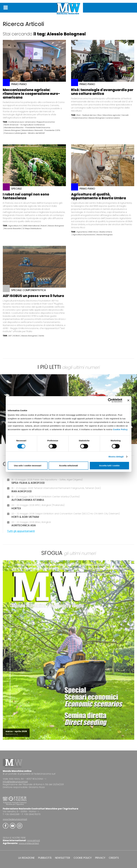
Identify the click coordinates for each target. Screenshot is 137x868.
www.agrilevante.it (29, 843)
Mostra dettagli (116, 457)
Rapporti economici (46, 122)
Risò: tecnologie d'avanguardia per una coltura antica (102, 92)
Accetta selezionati (68, 466)
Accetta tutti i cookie (109, 466)
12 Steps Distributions (32, 229)
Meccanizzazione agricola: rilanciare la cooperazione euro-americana (31, 94)
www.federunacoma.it (15, 819)
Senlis (41, 336)
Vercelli (125, 115)
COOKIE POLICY (83, 858)
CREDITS (114, 858)
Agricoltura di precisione (84, 235)
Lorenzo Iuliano (113, 118)
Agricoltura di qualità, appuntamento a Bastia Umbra (99, 196)
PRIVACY (100, 858)
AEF (10, 336)
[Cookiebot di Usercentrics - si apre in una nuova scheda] (110, 400)
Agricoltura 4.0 (15, 226)
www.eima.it (34, 840)
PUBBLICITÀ (45, 858)
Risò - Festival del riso (87, 115)
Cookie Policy (120, 429)
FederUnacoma (80, 118)
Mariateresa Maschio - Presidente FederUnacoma (27, 128)
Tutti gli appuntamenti (21, 531)
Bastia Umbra (106, 232)
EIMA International (31, 226)
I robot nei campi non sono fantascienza (26, 196)
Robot (44, 226)
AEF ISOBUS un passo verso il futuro (33, 296)
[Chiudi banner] (128, 400)
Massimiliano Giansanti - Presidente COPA (41, 130)
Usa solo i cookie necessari (28, 466)
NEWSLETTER (63, 858)
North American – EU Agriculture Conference (25, 125)
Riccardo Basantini (13, 229)
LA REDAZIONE (26, 858)
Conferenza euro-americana (22, 122)
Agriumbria (82, 232)
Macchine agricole (112, 115)
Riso (100, 115)
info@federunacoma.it (15, 782)
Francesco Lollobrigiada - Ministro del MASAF (25, 133)
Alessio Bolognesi (12, 130)
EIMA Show (93, 232)
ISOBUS (16, 336)
